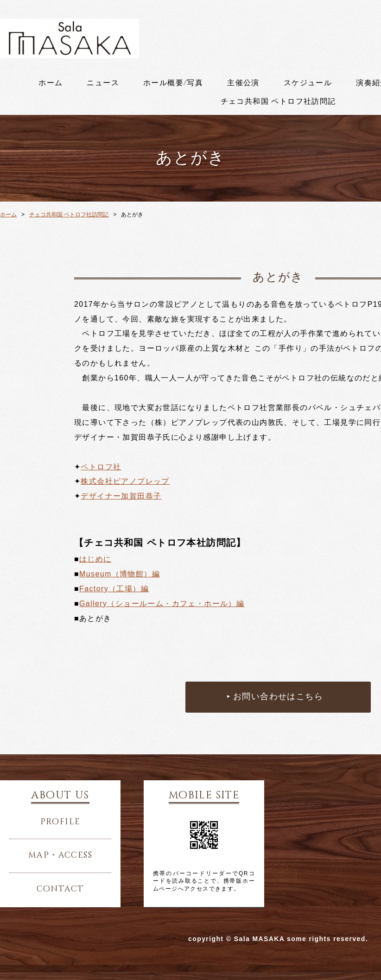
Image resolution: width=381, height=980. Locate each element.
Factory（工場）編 (114, 589)
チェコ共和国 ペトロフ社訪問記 (278, 101)
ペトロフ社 (101, 467)
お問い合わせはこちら (278, 697)
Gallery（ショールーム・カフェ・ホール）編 (162, 604)
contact (60, 889)
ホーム (51, 83)
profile (60, 822)
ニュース (103, 83)
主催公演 (243, 83)
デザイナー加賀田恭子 (121, 496)
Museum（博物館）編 (120, 574)
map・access (60, 855)
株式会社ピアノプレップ (125, 481)
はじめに (95, 559)
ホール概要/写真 (173, 83)
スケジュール (308, 83)
